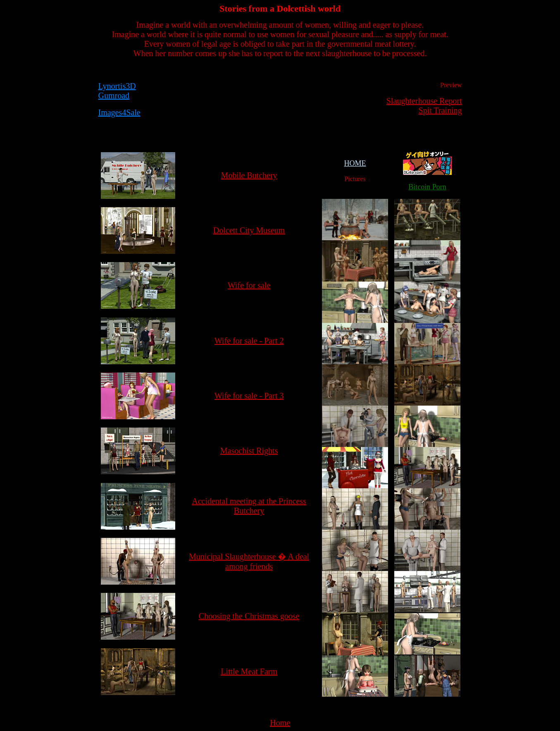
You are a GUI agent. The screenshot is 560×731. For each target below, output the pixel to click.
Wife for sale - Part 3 (249, 396)
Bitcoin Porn (427, 187)
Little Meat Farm (249, 671)
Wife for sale (249, 285)
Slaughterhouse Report (424, 101)
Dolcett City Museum (249, 230)
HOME (355, 163)
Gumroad (114, 96)
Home (280, 723)
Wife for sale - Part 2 (249, 341)
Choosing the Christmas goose (249, 616)
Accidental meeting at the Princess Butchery (249, 506)
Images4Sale (119, 112)
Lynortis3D (117, 86)
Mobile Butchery (249, 175)
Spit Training (440, 110)
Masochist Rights (249, 451)
